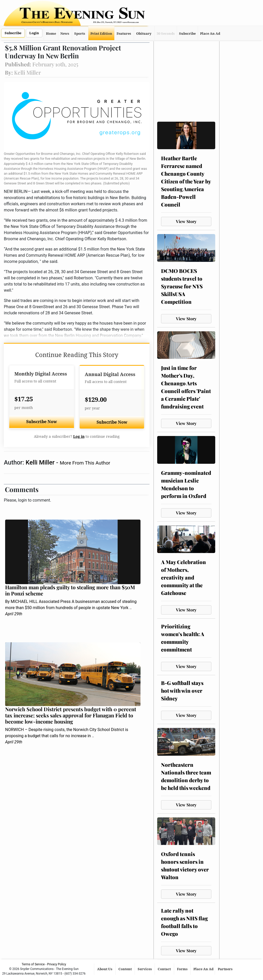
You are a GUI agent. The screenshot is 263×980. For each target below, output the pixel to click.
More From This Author (85, 463)
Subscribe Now (42, 422)
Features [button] (124, 34)
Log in (79, 436)
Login (34, 33)
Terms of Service (33, 964)
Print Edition (101, 34)
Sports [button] (80, 34)
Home (51, 34)
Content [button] (125, 969)
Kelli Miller (41, 462)
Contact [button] (165, 969)
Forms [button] (183, 969)
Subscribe (13, 33)
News (65, 34)
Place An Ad (210, 34)
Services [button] (145, 969)
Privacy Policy (57, 964)
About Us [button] (105, 969)
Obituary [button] (144, 34)
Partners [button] (226, 969)
